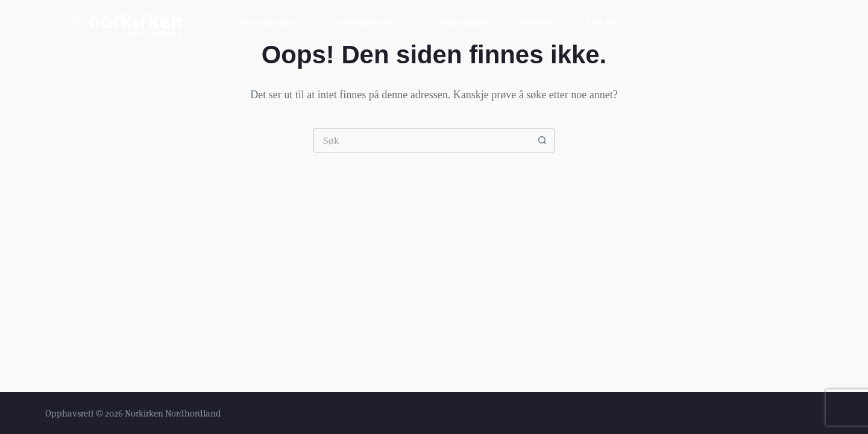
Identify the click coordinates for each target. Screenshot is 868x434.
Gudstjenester (373, 23)
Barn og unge (275, 23)
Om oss (610, 23)
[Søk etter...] (422, 140)
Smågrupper (462, 22)
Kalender (537, 22)
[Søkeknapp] (542, 140)
